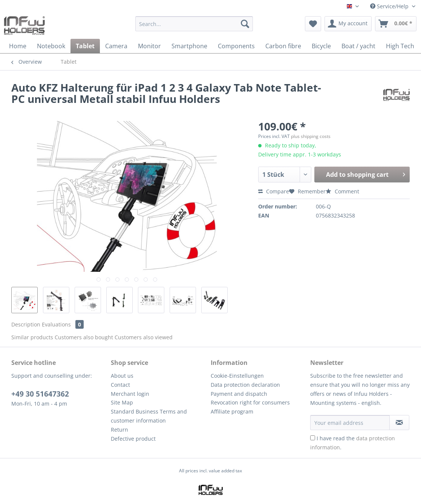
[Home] (18, 46)
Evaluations (63, 324)
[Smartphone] (189, 46)
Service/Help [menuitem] (390, 6)
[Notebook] (51, 46)
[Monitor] (149, 46)
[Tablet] (85, 46)
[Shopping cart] (396, 24)
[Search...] (194, 24)
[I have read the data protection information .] (313, 438)
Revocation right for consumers (250, 402)
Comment (342, 191)
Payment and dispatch (239, 394)
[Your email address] (350, 423)
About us (122, 376)
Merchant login (130, 394)
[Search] (245, 24)
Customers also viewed (144, 337)
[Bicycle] (321, 46)
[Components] (236, 46)
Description (26, 324)
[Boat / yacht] (358, 46)
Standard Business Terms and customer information (149, 416)
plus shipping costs (311, 136)
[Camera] (116, 46)
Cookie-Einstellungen (237, 376)
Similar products (32, 337)
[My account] (348, 24)
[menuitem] (194, 27)
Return (119, 430)
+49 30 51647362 (40, 394)
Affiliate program (232, 411)
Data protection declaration (245, 385)
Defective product (133, 439)
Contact (120, 385)
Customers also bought (84, 337)
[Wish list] (313, 24)
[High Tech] (400, 46)
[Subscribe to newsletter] (399, 423)
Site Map (122, 402)
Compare (274, 191)
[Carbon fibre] (283, 46)
